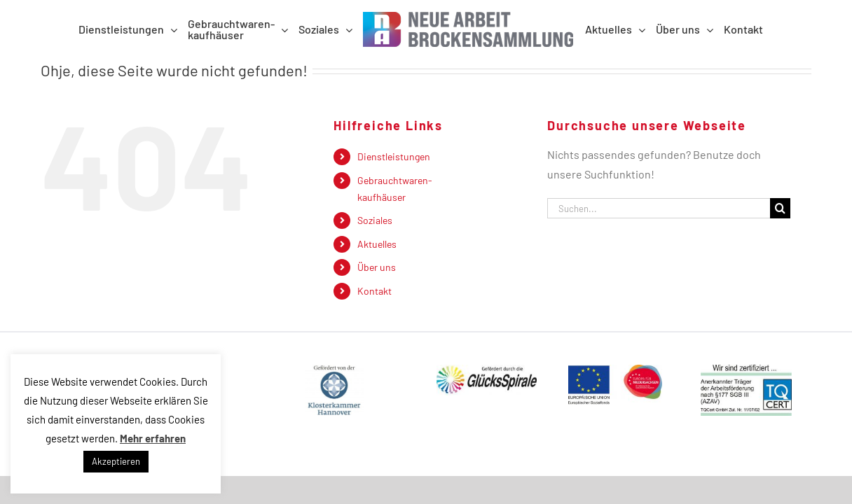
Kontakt (375, 291)
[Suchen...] (659, 208)
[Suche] (780, 208)
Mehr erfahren (153, 438)
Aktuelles (377, 244)
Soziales (375, 220)
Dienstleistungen (394, 156)
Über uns (377, 267)
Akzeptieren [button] (116, 461)
